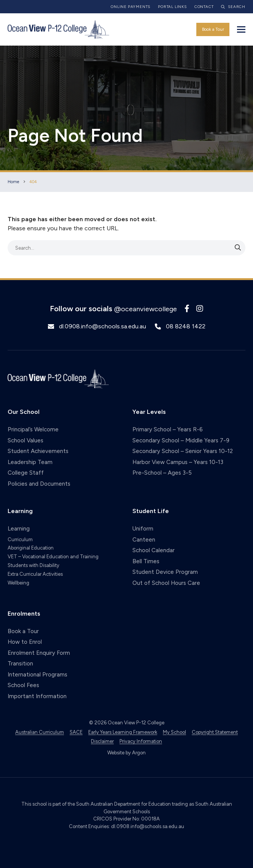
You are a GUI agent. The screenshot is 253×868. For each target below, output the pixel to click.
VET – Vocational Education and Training (53, 557)
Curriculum (20, 539)
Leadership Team (30, 462)
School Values (25, 440)
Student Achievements (38, 451)
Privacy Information (141, 741)
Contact (204, 7)
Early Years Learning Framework (123, 732)
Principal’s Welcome (33, 429)
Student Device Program (165, 572)
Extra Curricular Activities (35, 574)
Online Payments (130, 7)
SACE (76, 732)
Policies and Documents (39, 484)
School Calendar (154, 550)
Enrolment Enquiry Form (39, 653)
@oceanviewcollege (146, 309)
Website (116, 753)
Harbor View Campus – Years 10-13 (178, 462)
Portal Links (172, 7)
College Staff (26, 473)
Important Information (37, 696)
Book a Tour (213, 29)
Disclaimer (102, 741)
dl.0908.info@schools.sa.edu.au (103, 326)
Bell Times (146, 561)
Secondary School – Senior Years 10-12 (183, 451)
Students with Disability (33, 565)
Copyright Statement (215, 732)
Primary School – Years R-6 (168, 429)
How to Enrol (25, 642)
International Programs (37, 675)
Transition (20, 664)
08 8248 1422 (186, 326)
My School (174, 732)
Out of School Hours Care (166, 583)
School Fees (23, 685)
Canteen (144, 540)
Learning (19, 529)
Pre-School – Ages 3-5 (162, 473)
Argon (139, 753)
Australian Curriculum (40, 732)
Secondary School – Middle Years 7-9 (181, 440)
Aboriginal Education (31, 548)
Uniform (143, 529)
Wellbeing (18, 583)
